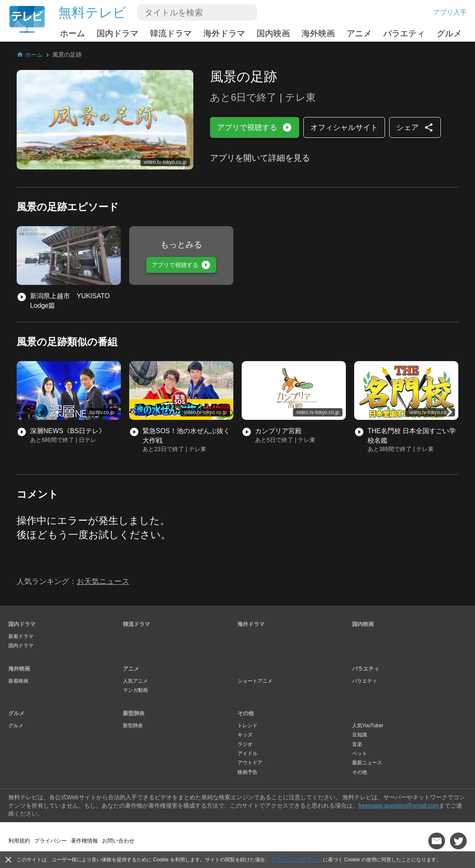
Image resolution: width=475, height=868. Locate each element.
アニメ (359, 33)
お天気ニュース (103, 581)
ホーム (72, 33)
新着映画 (18, 681)
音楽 (357, 744)
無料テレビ (92, 12)
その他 (246, 713)
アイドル (247, 753)
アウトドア (250, 763)
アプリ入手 (450, 12)
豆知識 (360, 735)
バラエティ (404, 33)
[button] (449, 412)
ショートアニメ (255, 681)
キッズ (245, 735)
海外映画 (318, 33)
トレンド (247, 726)
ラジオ (245, 744)
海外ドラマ (224, 33)
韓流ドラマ (171, 33)
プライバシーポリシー (296, 860)
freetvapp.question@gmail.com (399, 806)
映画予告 (247, 772)
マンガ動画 (135, 690)
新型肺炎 (134, 713)
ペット (360, 753)
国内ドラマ (117, 33)
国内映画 (273, 33)
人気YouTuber (368, 726)
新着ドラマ (21, 636)
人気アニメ (135, 681)
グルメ (449, 33)
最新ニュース (367, 763)
